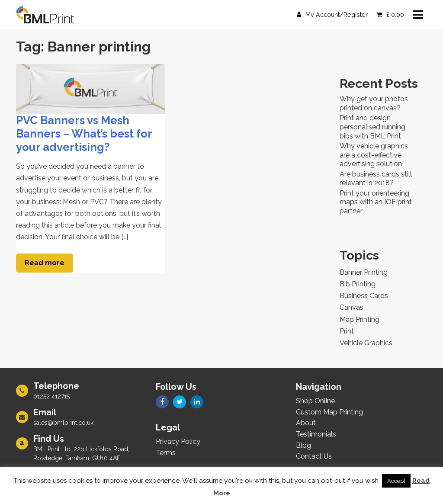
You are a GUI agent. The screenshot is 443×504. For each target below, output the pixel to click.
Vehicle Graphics (366, 343)
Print (347, 331)
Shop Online (315, 401)
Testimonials (316, 434)
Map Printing (360, 319)
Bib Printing (358, 284)
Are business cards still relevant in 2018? (376, 179)
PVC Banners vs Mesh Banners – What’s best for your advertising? (84, 133)
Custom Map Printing (329, 412)
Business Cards (364, 296)
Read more (45, 263)
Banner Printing (364, 272)
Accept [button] (396, 481)
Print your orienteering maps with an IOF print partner (376, 202)
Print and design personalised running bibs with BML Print (372, 127)
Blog (303, 445)
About (306, 423)
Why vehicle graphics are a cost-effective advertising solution (374, 155)
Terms (166, 453)
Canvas (352, 307)
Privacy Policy (178, 441)
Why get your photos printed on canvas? (374, 103)
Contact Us (314, 456)
